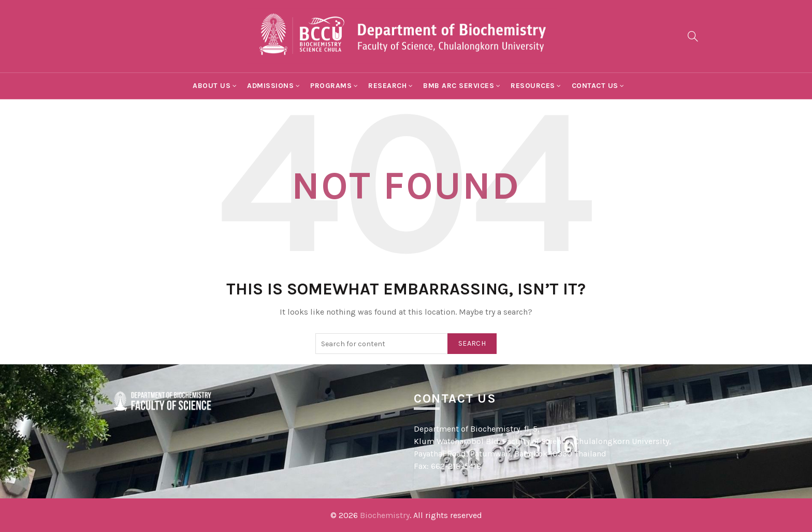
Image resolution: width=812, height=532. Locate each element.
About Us (212, 86)
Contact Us (595, 86)
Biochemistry (385, 515)
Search (472, 343)
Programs (331, 86)
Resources (533, 86)
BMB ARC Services (459, 86)
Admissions (270, 86)
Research (387, 86)
